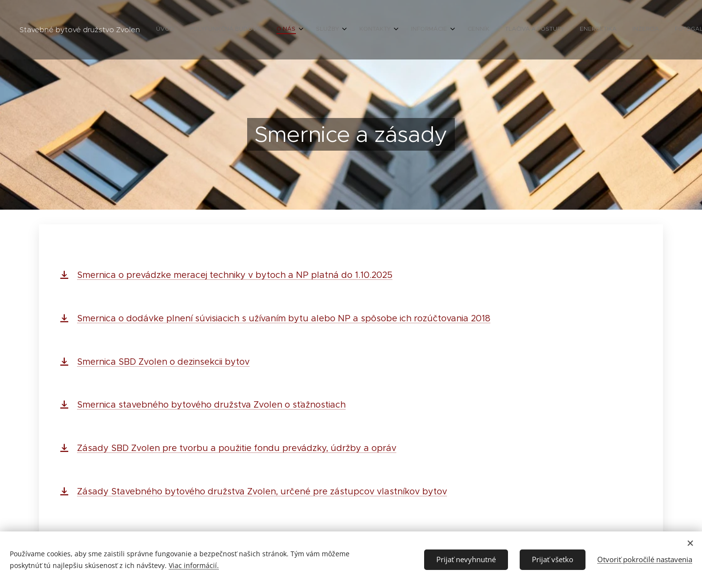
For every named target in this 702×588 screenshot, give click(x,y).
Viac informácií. (194, 565)
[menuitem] (494, 30)
